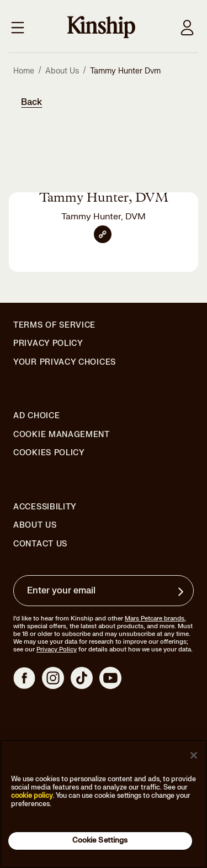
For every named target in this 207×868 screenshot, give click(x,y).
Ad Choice (36, 416)
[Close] (194, 755)
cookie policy (32, 796)
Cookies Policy (49, 453)
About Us (35, 525)
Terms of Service (54, 325)
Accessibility (45, 507)
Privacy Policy (48, 344)
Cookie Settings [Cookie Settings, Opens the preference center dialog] (100, 840)
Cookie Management (62, 435)
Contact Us (40, 544)
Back (31, 102)
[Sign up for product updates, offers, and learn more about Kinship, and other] (182, 592)
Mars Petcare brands (155, 619)
